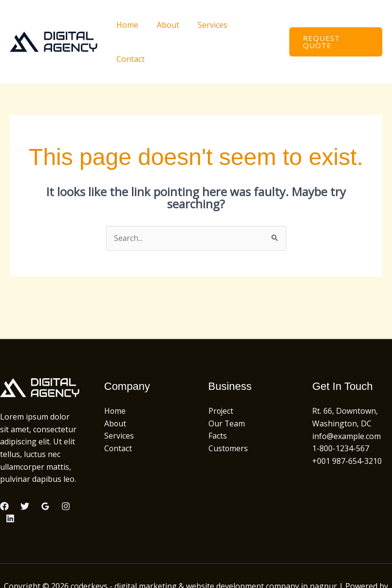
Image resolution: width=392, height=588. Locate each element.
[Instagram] (66, 472)
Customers (228, 415)
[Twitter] (25, 472)
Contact (255, 25)
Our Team (227, 389)
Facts (218, 402)
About (169, 25)
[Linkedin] (10, 485)
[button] (335, 25)
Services (211, 25)
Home (131, 25)
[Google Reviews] (45, 472)
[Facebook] (4, 472)
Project (221, 377)
